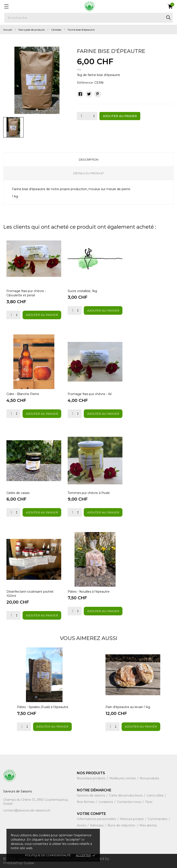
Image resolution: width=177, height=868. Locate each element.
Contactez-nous (130, 802)
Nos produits (149, 778)
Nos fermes (86, 802)
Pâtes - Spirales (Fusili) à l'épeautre (43, 707)
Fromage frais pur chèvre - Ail (90, 394)
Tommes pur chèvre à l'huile (89, 493)
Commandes (158, 819)
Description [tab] (89, 160)
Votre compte (91, 814)
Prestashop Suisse (19, 863)
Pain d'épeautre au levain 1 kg (128, 707)
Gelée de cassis (18, 493)
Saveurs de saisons (91, 795)
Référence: (85, 83)
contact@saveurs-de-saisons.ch (27, 810)
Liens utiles (156, 795)
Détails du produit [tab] (88, 173)
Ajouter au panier (120, 116)
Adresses (97, 825)
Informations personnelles (97, 819)
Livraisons (106, 802)
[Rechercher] (88, 18)
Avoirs (82, 825)
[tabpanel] (37, 80)
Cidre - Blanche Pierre (23, 394)
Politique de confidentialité (48, 855)
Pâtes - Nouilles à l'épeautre (89, 592)
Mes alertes (148, 825)
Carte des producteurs (126, 795)
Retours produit (132, 819)
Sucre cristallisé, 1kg (82, 291)
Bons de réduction (122, 825)
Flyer (149, 802)
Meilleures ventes (123, 778)
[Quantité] (87, 116)
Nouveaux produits (92, 778)
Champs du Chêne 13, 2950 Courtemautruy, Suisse (36, 802)
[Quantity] (13, 315)
